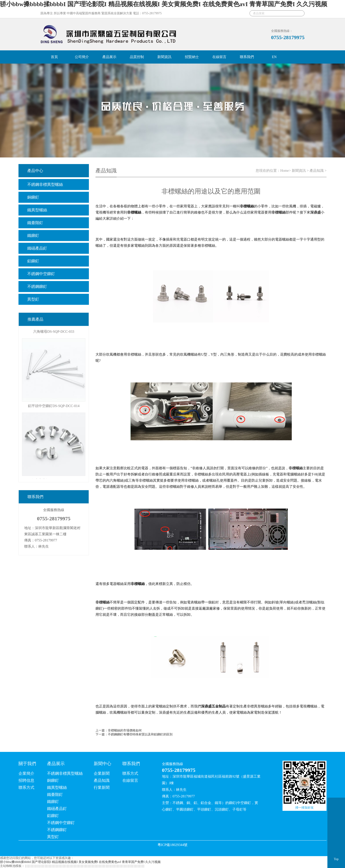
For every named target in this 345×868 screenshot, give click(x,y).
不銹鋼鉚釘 (37, 287)
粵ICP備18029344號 (173, 845)
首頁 (54, 57)
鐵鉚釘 (33, 236)
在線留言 (219, 57)
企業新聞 (102, 773)
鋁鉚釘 (33, 261)
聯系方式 (26, 788)
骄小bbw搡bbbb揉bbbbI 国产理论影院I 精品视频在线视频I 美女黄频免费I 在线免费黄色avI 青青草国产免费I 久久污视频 (164, 4)
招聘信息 (26, 780)
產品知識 (317, 171)
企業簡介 (26, 773)
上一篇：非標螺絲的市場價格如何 (119, 730)
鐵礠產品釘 (37, 248)
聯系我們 (247, 57)
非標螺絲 (296, 468)
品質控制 (137, 57)
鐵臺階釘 (35, 223)
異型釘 (33, 299)
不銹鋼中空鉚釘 (41, 274)
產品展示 (109, 57)
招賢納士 (192, 57)
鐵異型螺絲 (37, 210)
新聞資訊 (164, 57)
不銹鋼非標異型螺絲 (45, 185)
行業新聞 (102, 788)
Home (285, 171)
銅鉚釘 (33, 197)
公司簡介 (82, 57)
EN (274, 57)
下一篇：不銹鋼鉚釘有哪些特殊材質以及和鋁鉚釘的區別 (134, 734)
